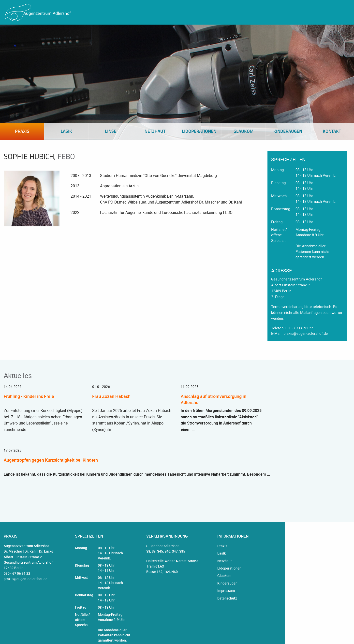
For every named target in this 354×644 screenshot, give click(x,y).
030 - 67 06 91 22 (299, 328)
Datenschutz (227, 598)
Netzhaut (225, 561)
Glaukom (224, 576)
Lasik (221, 553)
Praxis (222, 546)
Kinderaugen (227, 583)
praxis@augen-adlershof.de (306, 333)
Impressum (226, 591)
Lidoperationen (229, 568)
